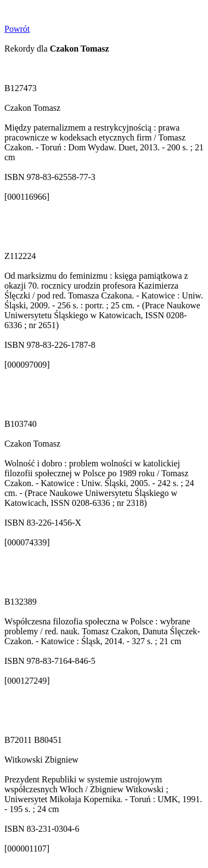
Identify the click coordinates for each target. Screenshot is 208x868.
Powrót (17, 29)
